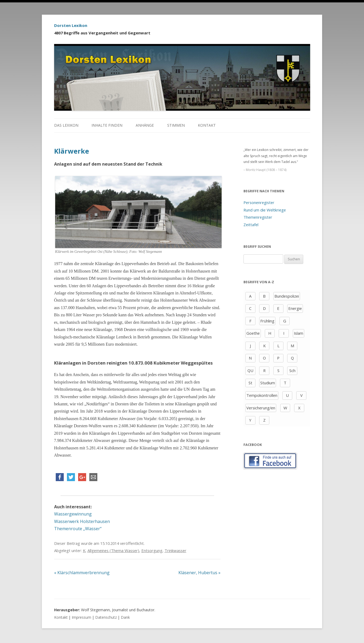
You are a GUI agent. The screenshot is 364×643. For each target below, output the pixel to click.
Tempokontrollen (262, 395)
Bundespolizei (287, 296)
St (250, 383)
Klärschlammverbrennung (82, 573)
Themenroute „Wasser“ (78, 529)
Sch (292, 370)
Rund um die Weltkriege (265, 210)
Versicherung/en (261, 408)
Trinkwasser (175, 550)
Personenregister (259, 202)
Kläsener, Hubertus (199, 573)
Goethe (253, 333)
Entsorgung (152, 550)
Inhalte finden (107, 125)
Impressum (81, 617)
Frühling (267, 321)
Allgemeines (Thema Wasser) (113, 550)
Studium (268, 383)
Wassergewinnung (73, 514)
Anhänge (145, 125)
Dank (125, 617)
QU (250, 370)
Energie (295, 308)
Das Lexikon (66, 125)
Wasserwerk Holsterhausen (82, 521)
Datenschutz (106, 617)
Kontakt (207, 125)
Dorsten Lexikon (71, 25)
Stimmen (176, 125)
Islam (299, 333)
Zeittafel (251, 225)
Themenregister (258, 217)
